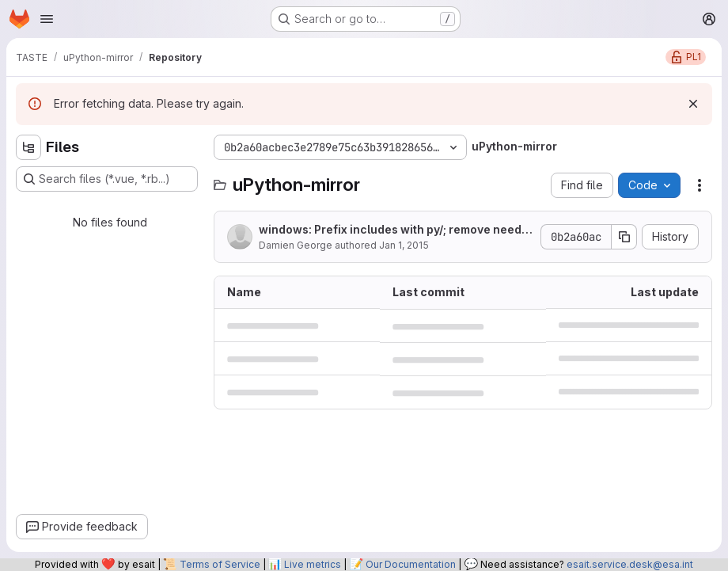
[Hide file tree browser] (28, 147)
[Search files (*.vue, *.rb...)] (107, 179)
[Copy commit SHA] (624, 237)
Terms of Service (220, 564)
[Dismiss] (693, 104)
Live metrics (313, 564)
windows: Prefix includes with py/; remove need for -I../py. (394, 230)
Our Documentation (411, 564)
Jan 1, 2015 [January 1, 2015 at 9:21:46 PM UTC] (404, 245)
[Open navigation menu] (47, 19)
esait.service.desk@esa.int (630, 564)
